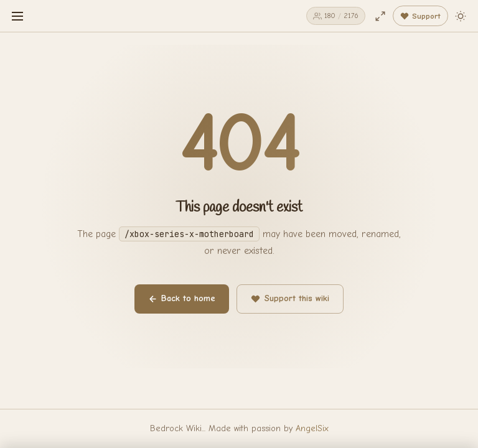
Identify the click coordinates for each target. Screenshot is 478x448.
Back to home (182, 298)
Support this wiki (290, 298)
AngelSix (312, 428)
